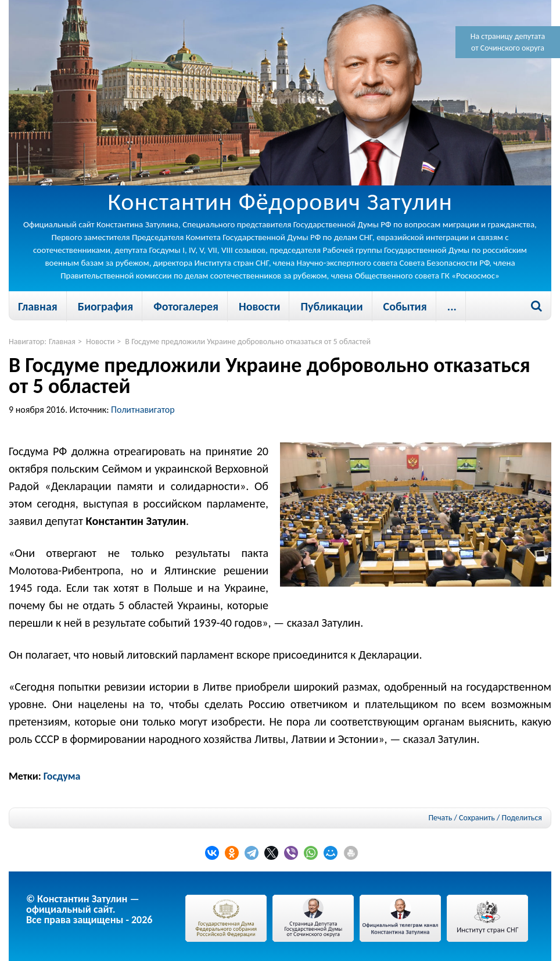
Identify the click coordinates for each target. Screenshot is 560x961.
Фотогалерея (186, 306)
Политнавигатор (143, 410)
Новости (259, 306)
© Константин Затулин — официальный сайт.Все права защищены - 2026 (89, 909)
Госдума (62, 776)
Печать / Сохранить (461, 818)
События (405, 306)
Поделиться (522, 818)
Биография (105, 306)
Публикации (331, 306)
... (452, 306)
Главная (38, 306)
